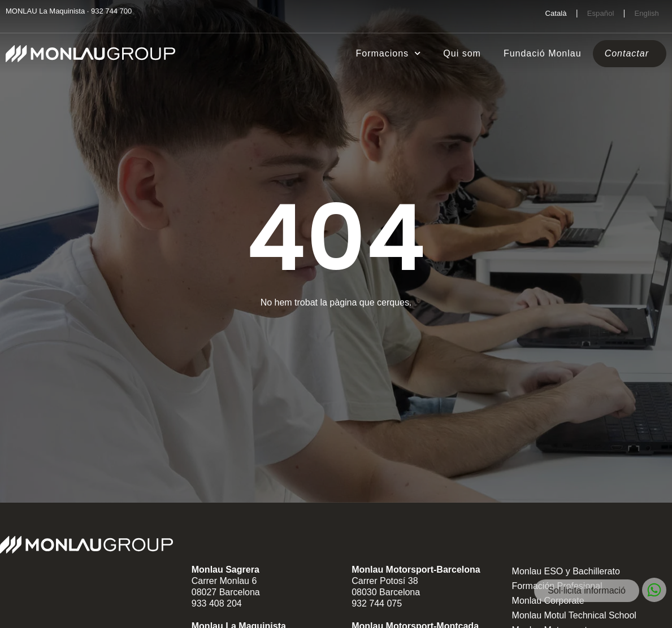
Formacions (389, 53)
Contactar (627, 53)
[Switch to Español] (601, 13)
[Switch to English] (647, 13)
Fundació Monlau (543, 53)
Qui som (462, 53)
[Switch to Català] (556, 13)
